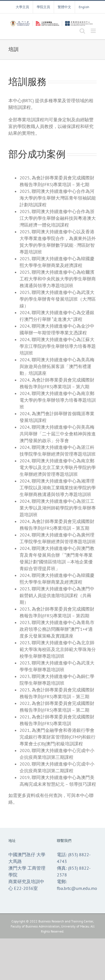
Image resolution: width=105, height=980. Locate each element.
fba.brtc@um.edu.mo (77, 888)
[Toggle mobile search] (82, 31)
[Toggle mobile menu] (94, 31)
